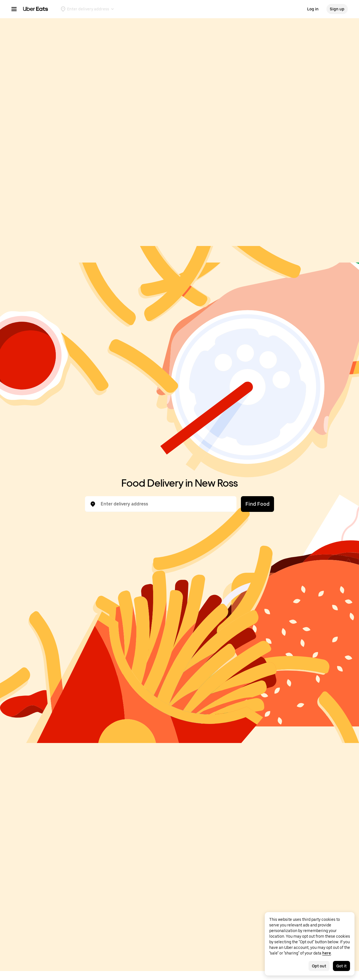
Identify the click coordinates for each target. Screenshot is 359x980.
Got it (341, 966)
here (327, 953)
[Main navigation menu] (14, 9)
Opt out (319, 966)
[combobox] (165, 504)
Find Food (257, 504)
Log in (313, 9)
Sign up (337, 9)
